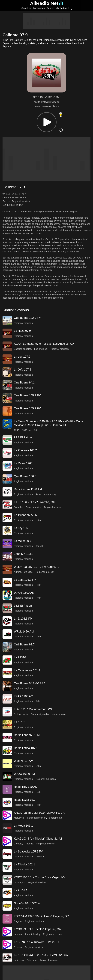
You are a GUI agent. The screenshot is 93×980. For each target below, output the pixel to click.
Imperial (18, 934)
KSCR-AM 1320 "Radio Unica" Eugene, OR (41, 916)
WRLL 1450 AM (24, 632)
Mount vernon (59, 714)
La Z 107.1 (21, 890)
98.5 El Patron (23, 606)
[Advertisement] (47, 21)
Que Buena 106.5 (25, 476)
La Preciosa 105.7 (25, 450)
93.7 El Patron (23, 437)
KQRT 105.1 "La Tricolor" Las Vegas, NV (40, 877)
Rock (38, 585)
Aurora (17, 572)
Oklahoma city (33, 507)
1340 (16, 430)
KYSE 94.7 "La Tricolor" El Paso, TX (37, 942)
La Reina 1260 (23, 463)
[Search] (70, 8)
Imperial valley (33, 934)
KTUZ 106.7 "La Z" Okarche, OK (34, 502)
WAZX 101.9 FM (24, 774)
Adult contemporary (46, 494)
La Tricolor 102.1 (24, 864)
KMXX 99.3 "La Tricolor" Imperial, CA (37, 929)
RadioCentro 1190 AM (28, 489)
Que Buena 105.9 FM (27, 408)
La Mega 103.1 (23, 826)
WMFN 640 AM (24, 761)
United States (19, 197)
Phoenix (29, 844)
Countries (26, 8)
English (19, 205)
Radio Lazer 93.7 (25, 800)
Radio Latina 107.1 (26, 748)
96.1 (36, 430)
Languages (39, 8)
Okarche (18, 507)
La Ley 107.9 (22, 357)
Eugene (18, 921)
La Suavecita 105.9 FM (28, 852)
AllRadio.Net (46, 3)
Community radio (40, 714)
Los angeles (40, 349)
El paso (18, 947)
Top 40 (39, 546)
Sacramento (55, 818)
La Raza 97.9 (22, 331)
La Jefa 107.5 (22, 370)
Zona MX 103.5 (24, 554)
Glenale (18, 844)
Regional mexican (21, 201)
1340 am (27, 430)
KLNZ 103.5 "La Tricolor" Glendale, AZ (38, 839)
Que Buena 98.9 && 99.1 (30, 683)
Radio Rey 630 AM (26, 787)
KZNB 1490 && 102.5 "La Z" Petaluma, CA (41, 955)
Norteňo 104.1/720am (28, 903)
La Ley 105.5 (22, 528)
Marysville (19, 818)
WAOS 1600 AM (24, 593)
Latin (38, 520)
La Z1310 (20, 657)
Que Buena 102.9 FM (27, 318)
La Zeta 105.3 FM (25, 580)
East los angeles (23, 349)
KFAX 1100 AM (24, 696)
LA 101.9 (19, 722)
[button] (47, 122)
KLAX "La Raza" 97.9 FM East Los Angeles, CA (44, 344)
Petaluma (31, 960)
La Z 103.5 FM (23, 619)
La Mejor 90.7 (23, 541)
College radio (21, 714)
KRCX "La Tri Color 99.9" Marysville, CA (39, 813)
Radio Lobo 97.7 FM (27, 735)
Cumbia (40, 857)
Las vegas (19, 882)
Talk (38, 701)
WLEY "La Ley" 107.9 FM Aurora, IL (37, 567)
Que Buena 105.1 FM (27, 395)
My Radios (61, 8)
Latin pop (19, 960)
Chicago (28, 572)
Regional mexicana (46, 779)
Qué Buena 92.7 (24, 644)
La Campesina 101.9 (27, 670)
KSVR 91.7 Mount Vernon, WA (33, 709)
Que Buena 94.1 (24, 383)
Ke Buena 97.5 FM (26, 515)
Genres (50, 8)
